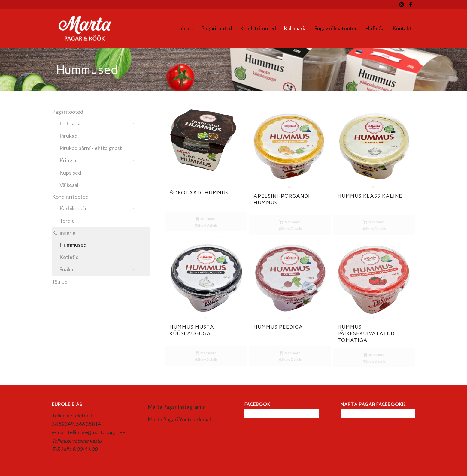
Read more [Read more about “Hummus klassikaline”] (374, 222)
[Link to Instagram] (402, 5)
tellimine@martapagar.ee (96, 432)
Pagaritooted (68, 112)
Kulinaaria (64, 233)
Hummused (73, 245)
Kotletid (69, 257)
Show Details (206, 225)
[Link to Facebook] (411, 5)
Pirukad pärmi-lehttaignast (91, 148)
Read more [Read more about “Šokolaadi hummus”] (206, 219)
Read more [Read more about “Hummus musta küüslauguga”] (206, 353)
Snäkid (67, 269)
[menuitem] (186, 29)
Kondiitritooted (70, 197)
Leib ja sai (71, 123)
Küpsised (70, 173)
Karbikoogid (74, 208)
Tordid (67, 221)
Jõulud (60, 282)
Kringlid (69, 160)
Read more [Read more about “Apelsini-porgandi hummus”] (290, 222)
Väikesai (69, 185)
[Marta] (92, 29)
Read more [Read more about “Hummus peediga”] (290, 353)
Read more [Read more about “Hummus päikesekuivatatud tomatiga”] (374, 355)
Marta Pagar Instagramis (176, 407)
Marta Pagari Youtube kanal (179, 419)
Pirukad (68, 136)
